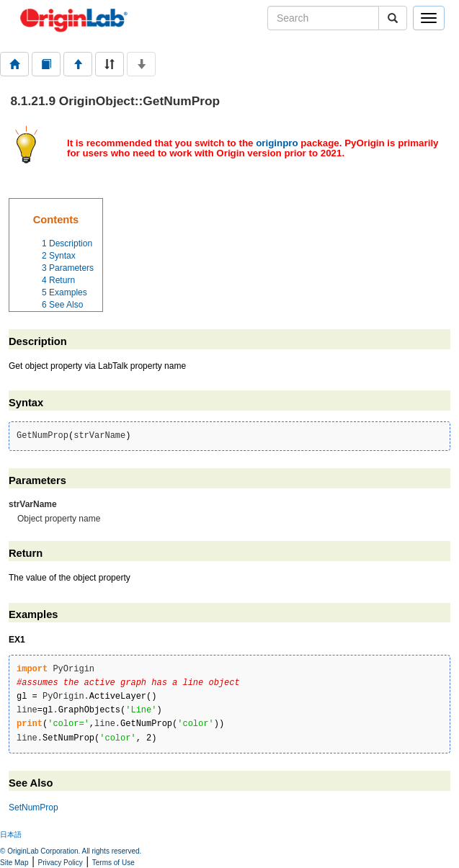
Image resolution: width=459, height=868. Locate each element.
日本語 (11, 835)
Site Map (14, 863)
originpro (277, 143)
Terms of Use (113, 863)
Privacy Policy (61, 863)
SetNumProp (34, 807)
